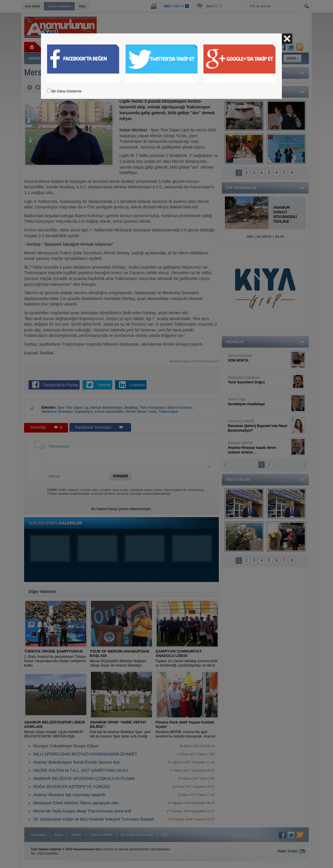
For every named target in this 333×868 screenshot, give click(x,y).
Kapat (287, 39)
